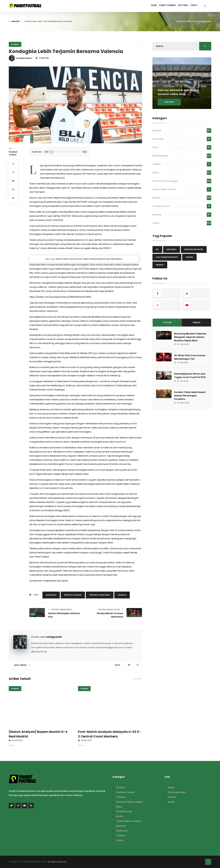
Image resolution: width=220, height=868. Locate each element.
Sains (155, 147)
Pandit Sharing (160, 6)
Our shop (169, 102)
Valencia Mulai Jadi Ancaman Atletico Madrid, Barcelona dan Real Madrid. (89, 259)
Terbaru (157, 164)
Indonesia (172, 249)
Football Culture (161, 206)
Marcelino (51, 595)
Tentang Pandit (177, 792)
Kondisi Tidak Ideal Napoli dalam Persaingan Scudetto (190, 396)
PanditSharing (160, 156)
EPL (157, 249)
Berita (156, 173)
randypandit (54, 637)
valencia (122, 595)
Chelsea (189, 257)
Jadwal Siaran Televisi (164, 189)
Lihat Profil (22, 665)
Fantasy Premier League (165, 181)
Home (144, 6)
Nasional (157, 215)
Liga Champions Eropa (167, 257)
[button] (14, 138)
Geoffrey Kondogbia (100, 595)
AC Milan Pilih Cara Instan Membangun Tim (190, 357)
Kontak (172, 797)
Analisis (15, 21)
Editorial (179, 6)
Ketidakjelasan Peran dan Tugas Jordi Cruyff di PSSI (190, 375)
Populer (167, 322)
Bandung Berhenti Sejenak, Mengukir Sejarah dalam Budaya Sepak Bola (190, 337)
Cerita (193, 6)
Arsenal (160, 265)
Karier (171, 802)
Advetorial (158, 139)
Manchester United (194, 249)
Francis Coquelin (73, 595)
